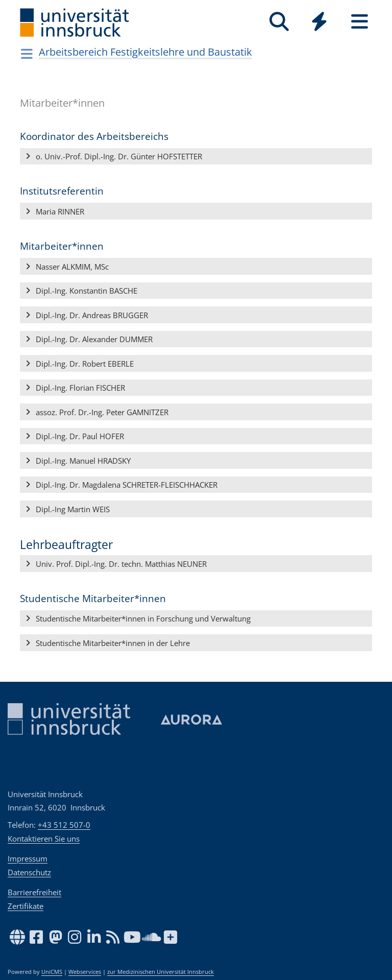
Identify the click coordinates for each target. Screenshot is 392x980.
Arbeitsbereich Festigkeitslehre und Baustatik (145, 52)
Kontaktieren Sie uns (44, 839)
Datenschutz (29, 872)
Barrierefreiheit (34, 892)
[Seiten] (360, 22)
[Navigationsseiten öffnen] (27, 54)
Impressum (28, 858)
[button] (196, 157)
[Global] (319, 23)
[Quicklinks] (319, 22)
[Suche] (279, 22)
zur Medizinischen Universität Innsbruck (161, 972)
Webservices (85, 972)
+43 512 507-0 (64, 825)
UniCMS (52, 972)
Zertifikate (26, 906)
